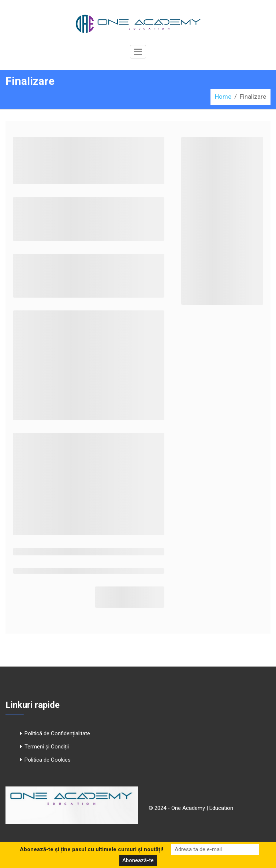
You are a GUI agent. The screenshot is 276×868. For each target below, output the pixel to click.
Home (223, 97)
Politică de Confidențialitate (57, 733)
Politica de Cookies (48, 760)
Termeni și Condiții (47, 747)
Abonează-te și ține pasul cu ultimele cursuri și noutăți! (92, 849)
